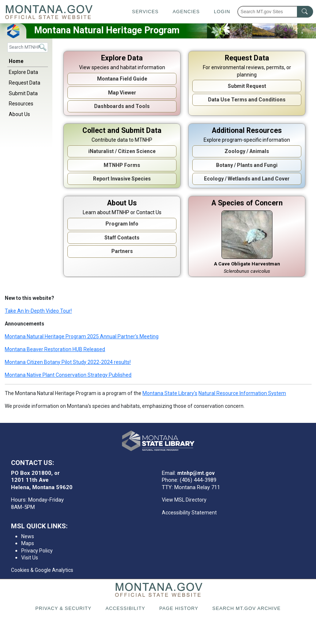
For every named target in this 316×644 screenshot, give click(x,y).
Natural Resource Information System (242, 393)
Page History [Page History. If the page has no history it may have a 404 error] (179, 608)
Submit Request (247, 86)
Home (16, 61)
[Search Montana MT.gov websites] (275, 12)
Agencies (186, 12)
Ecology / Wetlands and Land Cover (247, 179)
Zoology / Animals (247, 151)
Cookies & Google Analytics (42, 570)
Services (145, 12)
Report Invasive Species (122, 179)
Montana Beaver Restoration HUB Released (55, 349)
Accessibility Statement (189, 513)
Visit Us (30, 558)
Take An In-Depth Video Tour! (38, 311)
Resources (21, 104)
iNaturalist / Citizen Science (122, 151)
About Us (19, 114)
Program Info (122, 224)
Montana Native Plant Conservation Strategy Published (68, 375)
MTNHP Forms (122, 165)
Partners (122, 251)
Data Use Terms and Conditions (247, 100)
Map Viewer (122, 93)
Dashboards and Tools (122, 106)
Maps (28, 543)
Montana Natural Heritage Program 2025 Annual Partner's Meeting (82, 336)
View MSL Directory (184, 500)
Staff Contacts (122, 238)
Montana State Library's (170, 393)
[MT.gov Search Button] (305, 12)
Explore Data (23, 72)
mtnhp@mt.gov (196, 473)
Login (222, 12)
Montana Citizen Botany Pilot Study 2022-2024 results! (68, 362)
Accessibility (125, 608)
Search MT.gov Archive (247, 608)
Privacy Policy (37, 551)
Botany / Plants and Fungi (247, 165)
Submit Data (23, 93)
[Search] (28, 47)
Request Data (25, 83)
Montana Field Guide (122, 79)
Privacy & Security (63, 608)
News (28, 536)
